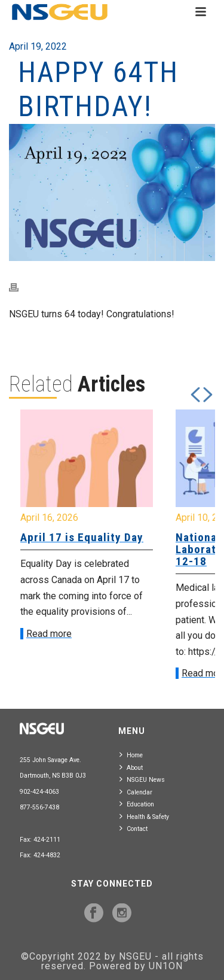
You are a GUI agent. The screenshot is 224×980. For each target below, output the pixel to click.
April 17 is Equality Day (82, 537)
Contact (134, 828)
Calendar (136, 792)
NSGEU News (142, 779)
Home (131, 755)
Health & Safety (144, 816)
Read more (49, 634)
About (131, 767)
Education (137, 804)
